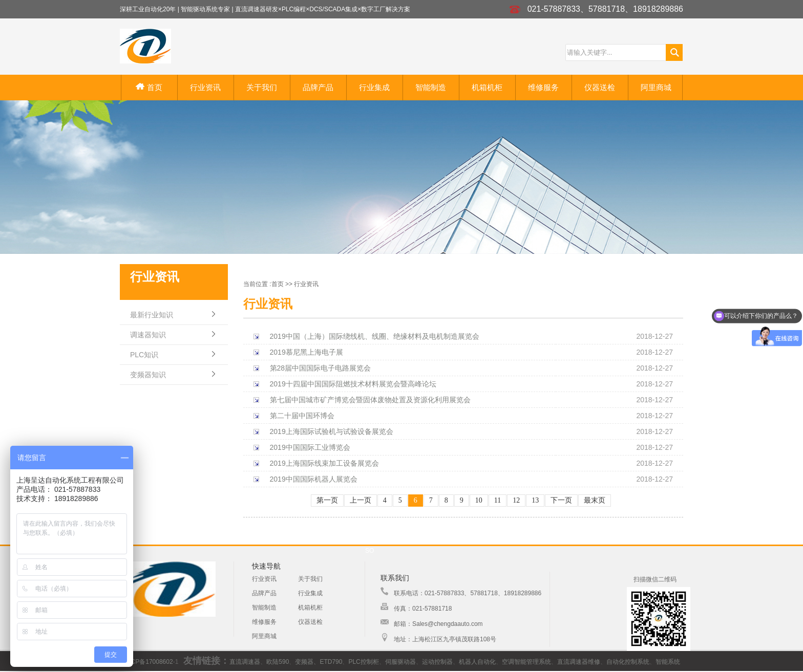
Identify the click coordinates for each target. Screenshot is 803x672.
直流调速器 (245, 662)
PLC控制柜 (363, 662)
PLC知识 (144, 355)
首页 (149, 87)
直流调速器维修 (579, 662)
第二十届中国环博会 (302, 416)
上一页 (361, 500)
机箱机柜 (487, 87)
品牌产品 (318, 87)
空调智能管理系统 (526, 662)
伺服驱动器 (400, 662)
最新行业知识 (152, 315)
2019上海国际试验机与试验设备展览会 (332, 431)
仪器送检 (600, 87)
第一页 (327, 500)
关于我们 (262, 87)
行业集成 (374, 87)
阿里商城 (656, 87)
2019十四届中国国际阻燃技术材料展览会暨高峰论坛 (353, 384)
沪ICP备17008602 (148, 662)
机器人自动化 (477, 662)
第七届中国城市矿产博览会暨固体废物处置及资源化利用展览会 (370, 400)
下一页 (561, 500)
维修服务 (543, 87)
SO (369, 551)
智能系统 (668, 662)
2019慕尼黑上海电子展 (307, 352)
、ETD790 (328, 662)
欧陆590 (278, 662)
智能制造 (431, 87)
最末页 (595, 500)
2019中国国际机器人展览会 (314, 479)
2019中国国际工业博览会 (310, 447)
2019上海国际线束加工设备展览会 (324, 463)
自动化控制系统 (628, 662)
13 (535, 500)
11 (498, 500)
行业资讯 (205, 87)
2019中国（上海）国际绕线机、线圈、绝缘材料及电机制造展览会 (375, 336)
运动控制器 (437, 662)
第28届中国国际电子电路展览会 (321, 368)
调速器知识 (148, 335)
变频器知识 (148, 375)
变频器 (304, 662)
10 (479, 500)
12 (516, 500)
